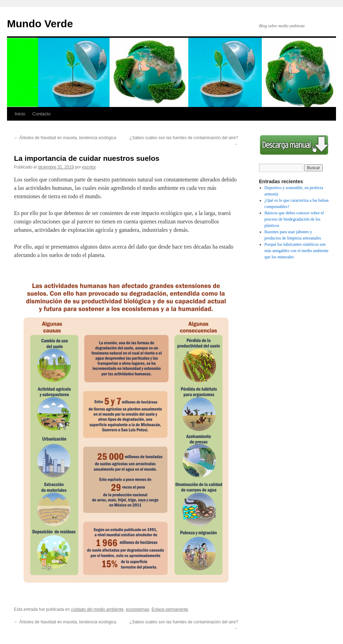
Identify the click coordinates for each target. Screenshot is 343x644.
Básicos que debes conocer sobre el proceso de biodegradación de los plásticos (294, 219)
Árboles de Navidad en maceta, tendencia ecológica (65, 138)
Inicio (20, 114)
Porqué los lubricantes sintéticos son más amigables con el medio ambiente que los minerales (297, 251)
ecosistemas (138, 609)
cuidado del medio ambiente (97, 609)
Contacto (41, 114)
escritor (89, 167)
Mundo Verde (40, 24)
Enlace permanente (170, 609)
